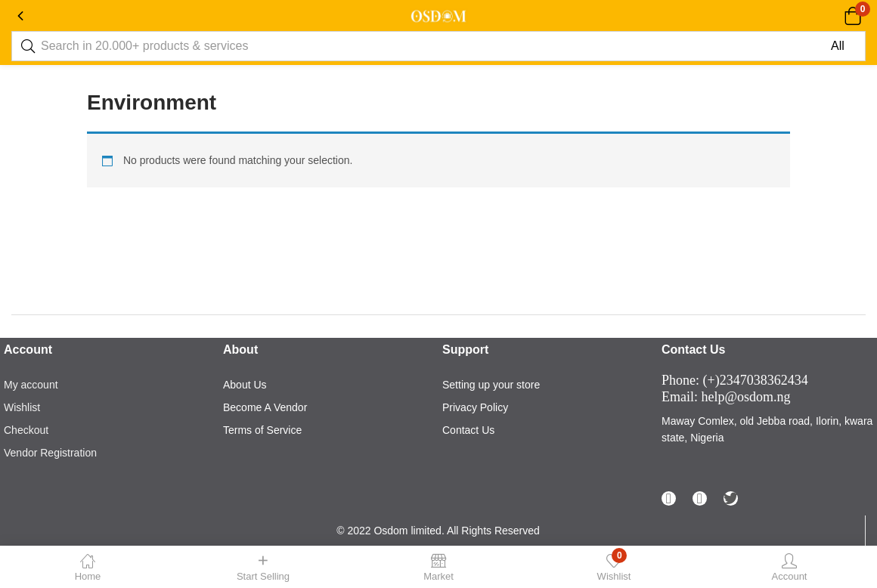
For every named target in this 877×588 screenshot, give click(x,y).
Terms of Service (262, 430)
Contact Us (468, 430)
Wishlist (22, 407)
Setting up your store (491, 385)
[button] (852, 15)
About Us (245, 385)
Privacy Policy (475, 407)
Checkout (26, 430)
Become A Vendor (265, 407)
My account (31, 385)
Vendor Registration (50, 453)
